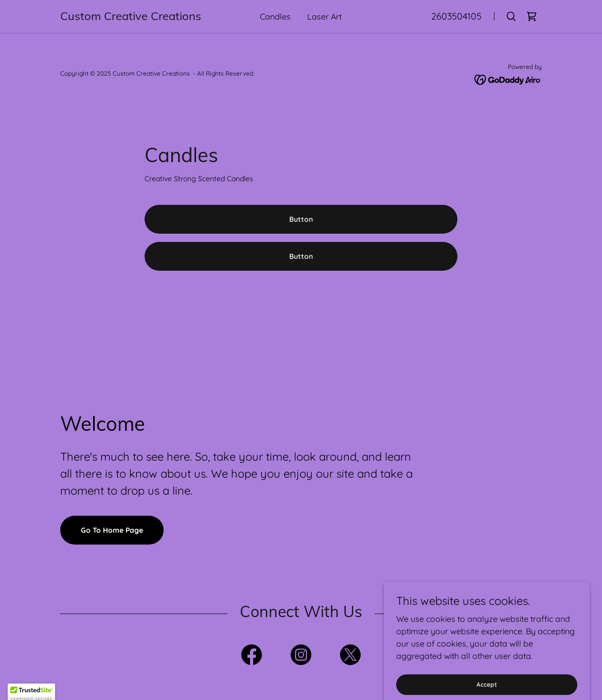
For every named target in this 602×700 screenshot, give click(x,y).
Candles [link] (275, 16)
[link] (132, 17)
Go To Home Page (112, 530)
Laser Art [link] (324, 16)
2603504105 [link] (456, 16)
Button (301, 219)
